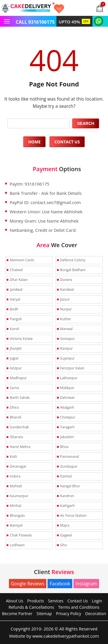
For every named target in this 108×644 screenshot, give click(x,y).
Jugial (14, 358)
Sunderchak (19, 427)
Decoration (96, 614)
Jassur (65, 299)
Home (34, 142)
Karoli (14, 329)
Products (36, 601)
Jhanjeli (16, 348)
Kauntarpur (19, 496)
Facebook (60, 584)
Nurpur (66, 309)
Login (97, 601)
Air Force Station (73, 516)
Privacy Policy (68, 614)
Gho (64, 545)
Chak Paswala (21, 535)
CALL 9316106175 (35, 22)
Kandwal (67, 289)
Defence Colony (73, 260)
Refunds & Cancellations (31, 607)
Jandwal (16, 289)
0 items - (103, 4)
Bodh (14, 309)
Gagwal (66, 535)
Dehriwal (67, 398)
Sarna (14, 388)
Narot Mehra (20, 447)
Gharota (16, 437)
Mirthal (16, 506)
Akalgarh (67, 407)
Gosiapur (68, 339)
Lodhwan (17, 545)
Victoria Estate (21, 339)
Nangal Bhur (70, 486)
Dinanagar (18, 466)
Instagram (86, 584)
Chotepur (68, 417)
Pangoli (16, 319)
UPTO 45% (74, 22)
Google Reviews (28, 584)
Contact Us (67, 142)
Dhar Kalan (19, 280)
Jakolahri (67, 437)
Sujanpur (68, 358)
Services (56, 601)
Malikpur (67, 388)
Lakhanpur (69, 378)
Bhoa (64, 447)
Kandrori (67, 496)
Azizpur (16, 368)
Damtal (66, 476)
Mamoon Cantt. (22, 260)
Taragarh (67, 427)
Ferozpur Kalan (72, 368)
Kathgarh (68, 506)
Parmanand (70, 457)
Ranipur (67, 348)
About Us (15, 601)
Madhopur (18, 378)
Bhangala (17, 516)
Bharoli (16, 417)
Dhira (14, 407)
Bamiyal (16, 525)
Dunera (66, 280)
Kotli (13, 457)
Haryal (15, 299)
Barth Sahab (20, 398)
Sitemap (44, 614)
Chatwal (16, 270)
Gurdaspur (69, 466)
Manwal (67, 329)
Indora (15, 476)
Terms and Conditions (79, 607)
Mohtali (16, 486)
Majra (65, 525)
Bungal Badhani (73, 270)
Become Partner (17, 614)
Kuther (66, 319)
